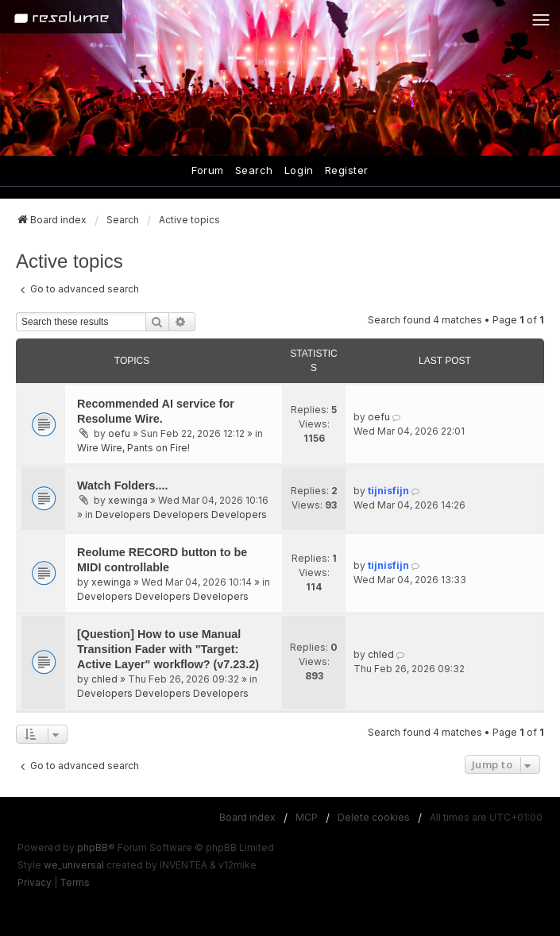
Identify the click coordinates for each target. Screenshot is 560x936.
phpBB (93, 847)
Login (299, 170)
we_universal (74, 865)
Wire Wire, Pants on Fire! (133, 448)
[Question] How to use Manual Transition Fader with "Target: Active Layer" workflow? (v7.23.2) (168, 649)
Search (254, 170)
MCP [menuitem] (307, 817)
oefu (119, 433)
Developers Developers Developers (181, 514)
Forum (208, 170)
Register (347, 170)
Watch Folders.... (123, 485)
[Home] (61, 17)
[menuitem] (35, 883)
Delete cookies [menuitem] (374, 817)
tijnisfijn (388, 491)
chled (104, 679)
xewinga (128, 500)
